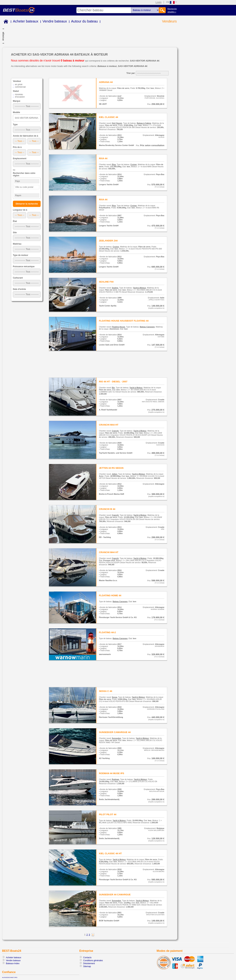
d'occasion (20, 97)
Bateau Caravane (147, 327)
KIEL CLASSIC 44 (109, 117)
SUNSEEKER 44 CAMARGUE (115, 895)
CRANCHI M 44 (107, 509)
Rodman (116, 779)
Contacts (87, 958)
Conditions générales (93, 960)
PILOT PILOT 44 (108, 814)
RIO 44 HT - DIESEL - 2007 (113, 382)
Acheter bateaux (26, 21)
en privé (19, 84)
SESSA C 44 (106, 691)
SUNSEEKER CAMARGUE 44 (115, 732)
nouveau (19, 94)
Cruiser (134, 164)
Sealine (115, 288)
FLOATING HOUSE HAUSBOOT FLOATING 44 (124, 321)
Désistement (89, 963)
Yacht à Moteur (140, 288)
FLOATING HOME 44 (110, 595)
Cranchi (115, 431)
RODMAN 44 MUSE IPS (112, 773)
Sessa (115, 697)
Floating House (119, 327)
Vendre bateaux (55, 21)
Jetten (115, 474)
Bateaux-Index (13, 963)
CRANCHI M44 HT (109, 425)
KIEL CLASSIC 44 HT (110, 853)
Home (5, 22)
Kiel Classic (117, 123)
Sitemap (87, 966)
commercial (20, 87)
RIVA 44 (103, 158)
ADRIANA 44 (106, 82)
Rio (113, 388)
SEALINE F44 (106, 282)
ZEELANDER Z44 (108, 241)
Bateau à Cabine (144, 123)
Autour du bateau (84, 21)
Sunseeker (117, 738)
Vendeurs (169, 21)
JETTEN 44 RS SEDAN (111, 468)
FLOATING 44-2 (107, 632)
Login (158, 2)
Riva (114, 164)
